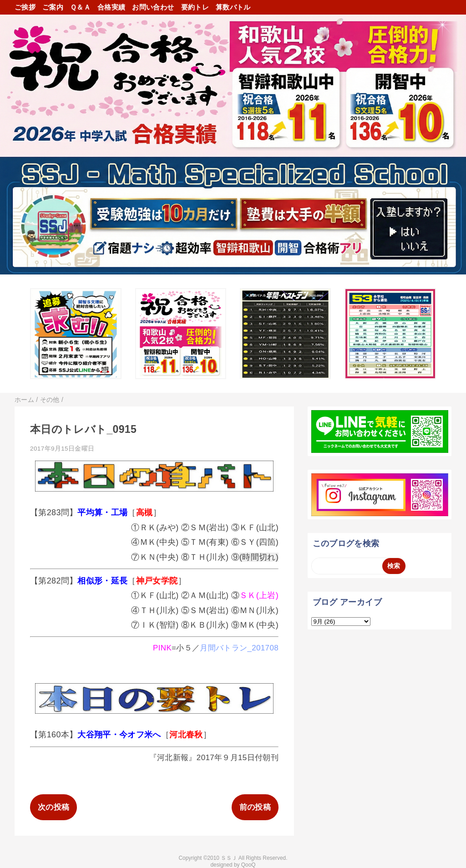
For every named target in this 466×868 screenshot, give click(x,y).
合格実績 (111, 7)
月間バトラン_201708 (239, 648)
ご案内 (53, 7)
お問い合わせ (153, 7)
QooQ (248, 865)
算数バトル (233, 7)
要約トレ (195, 7)
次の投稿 (53, 807)
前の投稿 (255, 807)
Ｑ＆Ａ (80, 7)
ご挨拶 (25, 7)
